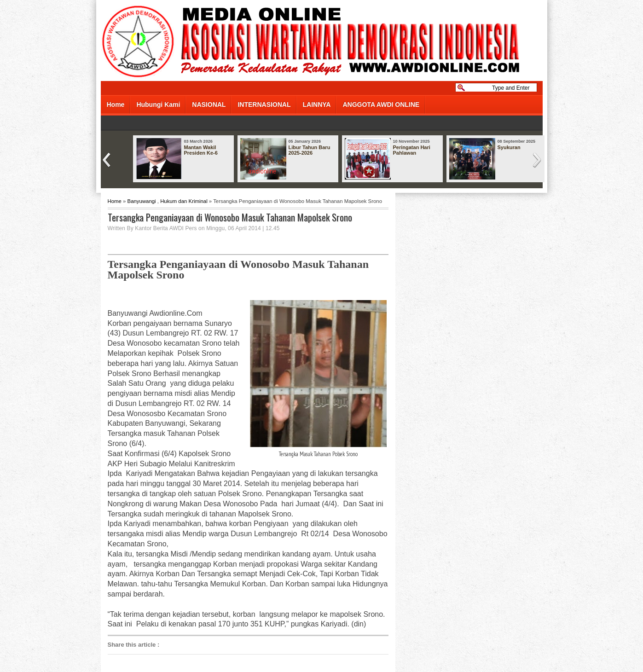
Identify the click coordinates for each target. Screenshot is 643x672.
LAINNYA (317, 104)
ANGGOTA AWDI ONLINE (381, 104)
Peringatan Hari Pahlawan (412, 150)
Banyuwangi (142, 201)
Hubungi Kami (158, 104)
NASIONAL (209, 104)
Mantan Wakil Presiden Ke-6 (201, 150)
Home (116, 104)
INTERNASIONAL (264, 104)
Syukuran (509, 147)
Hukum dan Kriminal (184, 201)
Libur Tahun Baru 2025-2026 (310, 150)
